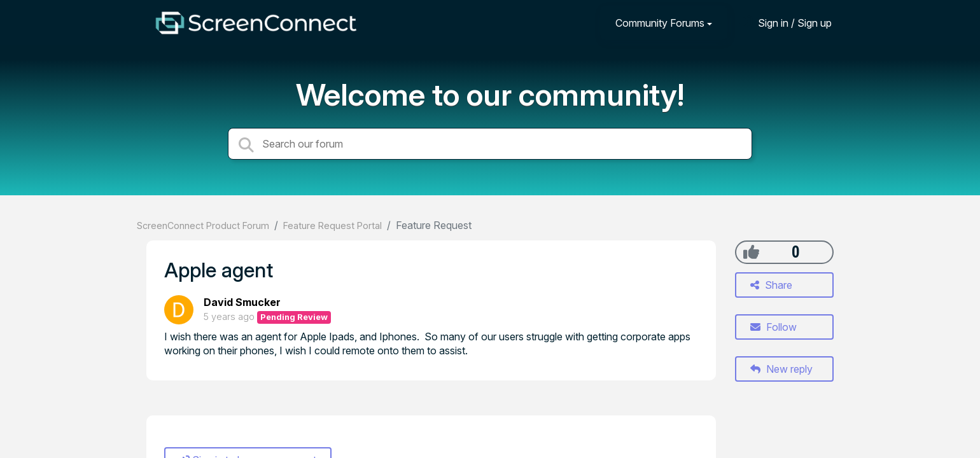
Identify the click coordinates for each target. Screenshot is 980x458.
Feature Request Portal (332, 226)
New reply (781, 369)
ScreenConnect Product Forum (203, 226)
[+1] (751, 252)
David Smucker (242, 302)
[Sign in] (785, 23)
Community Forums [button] (660, 23)
